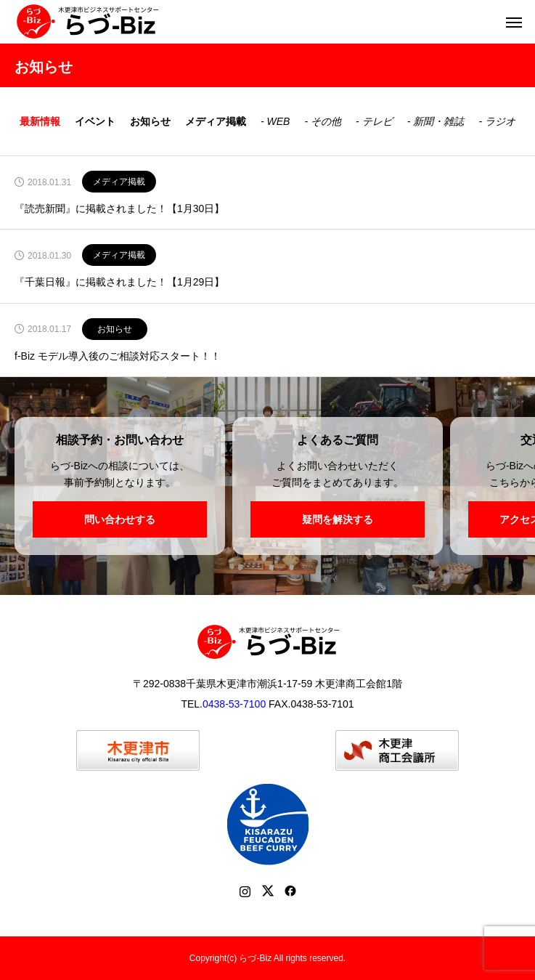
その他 (326, 121)
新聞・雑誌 (438, 121)
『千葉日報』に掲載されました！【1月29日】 (119, 282)
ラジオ (500, 121)
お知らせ (150, 121)
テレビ (377, 121)
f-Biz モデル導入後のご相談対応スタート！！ (118, 356)
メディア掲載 (216, 121)
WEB (279, 121)
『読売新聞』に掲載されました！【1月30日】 (119, 209)
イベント (95, 121)
